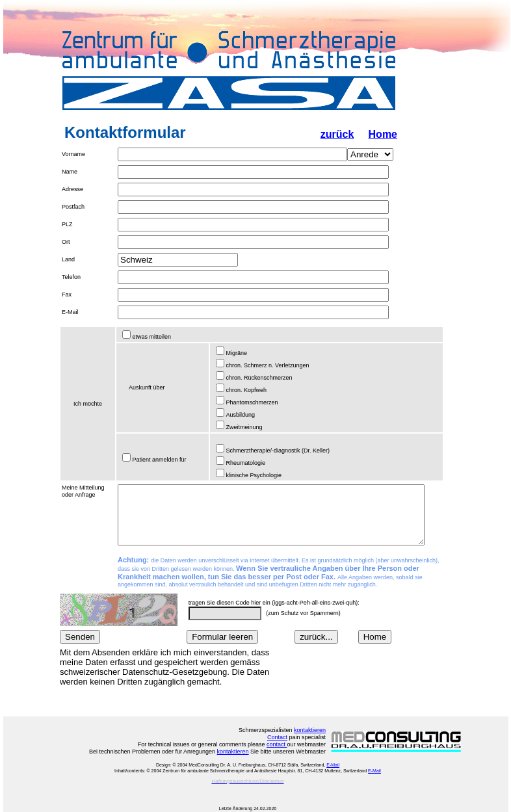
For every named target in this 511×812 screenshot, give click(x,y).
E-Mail (333, 765)
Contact (277, 737)
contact (277, 744)
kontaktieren (310, 730)
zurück (337, 134)
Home (383, 134)
